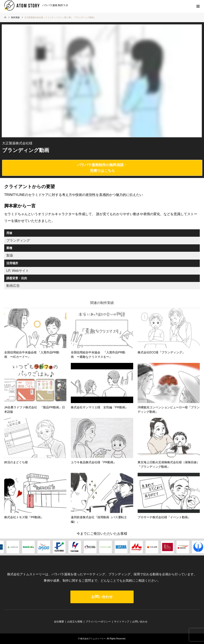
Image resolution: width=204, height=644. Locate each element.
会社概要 (59, 622)
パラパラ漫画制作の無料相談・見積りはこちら (102, 168)
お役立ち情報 (75, 622)
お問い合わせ (102, 597)
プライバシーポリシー (98, 622)
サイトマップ (122, 622)
